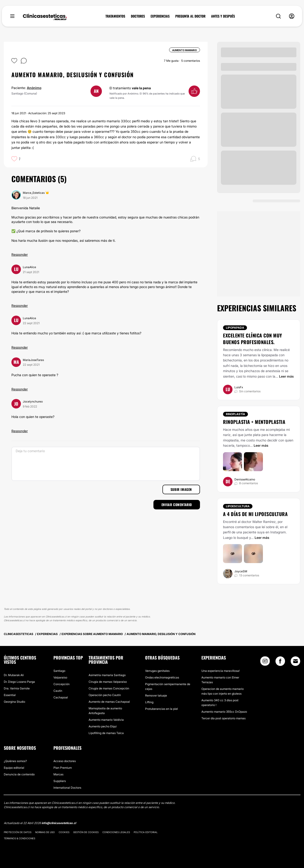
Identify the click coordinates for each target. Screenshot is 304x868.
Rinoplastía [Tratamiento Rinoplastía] (235, 414)
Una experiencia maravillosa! (221, 671)
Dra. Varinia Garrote (17, 688)
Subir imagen (181, 489)
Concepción (62, 684)
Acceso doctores (65, 761)
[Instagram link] (265, 662)
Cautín (58, 691)
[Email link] (295, 661)
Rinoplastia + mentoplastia (254, 422)
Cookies (64, 832)
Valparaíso (60, 677)
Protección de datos (18, 832)
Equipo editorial (14, 768)
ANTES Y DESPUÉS (223, 16)
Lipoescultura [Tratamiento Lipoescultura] (238, 506)
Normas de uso (45, 832)
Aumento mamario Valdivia (106, 720)
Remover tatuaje (156, 695)
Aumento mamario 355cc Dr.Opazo (224, 712)
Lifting (149, 702)
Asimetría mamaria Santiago (107, 675)
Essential (10, 695)
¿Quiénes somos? (15, 761)
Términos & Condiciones (19, 838)
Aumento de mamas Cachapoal (109, 702)
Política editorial (146, 832)
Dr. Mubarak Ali (14, 675)
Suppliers (60, 781)
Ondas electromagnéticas (162, 677)
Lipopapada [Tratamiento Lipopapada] (235, 328)
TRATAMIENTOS (115, 16)
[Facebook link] (280, 662)
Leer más (286, 376)
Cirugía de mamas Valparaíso (108, 682)
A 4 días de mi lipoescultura (255, 514)
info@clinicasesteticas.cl (59, 823)
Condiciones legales (116, 832)
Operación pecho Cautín (105, 695)
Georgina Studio (14, 702)
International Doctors (67, 788)
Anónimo (34, 88)
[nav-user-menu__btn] (292, 16)
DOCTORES (138, 16)
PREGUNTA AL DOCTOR (190, 16)
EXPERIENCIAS (160, 16)
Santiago (59, 671)
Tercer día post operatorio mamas (223, 718)
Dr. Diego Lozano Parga (19, 682)
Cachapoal (61, 697)
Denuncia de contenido (19, 774)
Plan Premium (63, 768)
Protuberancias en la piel (161, 709)
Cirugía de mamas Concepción (109, 688)
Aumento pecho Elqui (103, 726)
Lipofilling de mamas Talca (106, 733)
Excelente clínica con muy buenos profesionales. (253, 339)
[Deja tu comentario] (106, 464)
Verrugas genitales (157, 671)
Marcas (58, 774)
